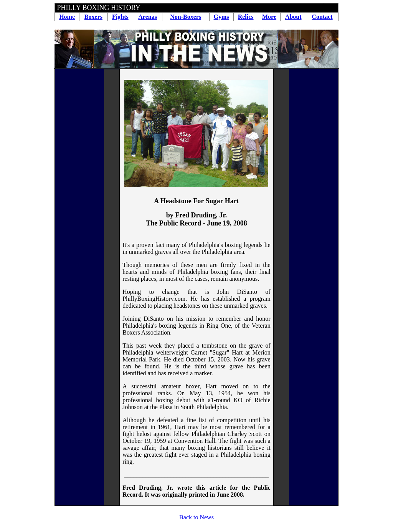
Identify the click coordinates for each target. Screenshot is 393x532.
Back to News (196, 517)
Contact (322, 17)
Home (67, 17)
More (269, 17)
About (293, 17)
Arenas (148, 17)
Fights (120, 17)
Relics (246, 17)
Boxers (93, 17)
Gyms (221, 17)
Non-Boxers (186, 17)
